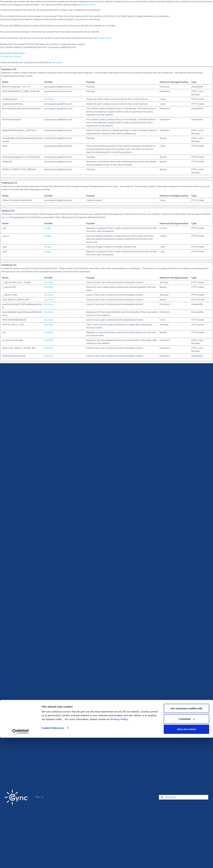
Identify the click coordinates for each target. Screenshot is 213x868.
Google (48, 228)
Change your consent (11, 56)
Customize (187, 849)
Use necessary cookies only (186, 839)
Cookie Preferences (53, 858)
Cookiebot (57, 63)
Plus (40, 797)
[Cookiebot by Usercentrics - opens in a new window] (21, 862)
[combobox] (187, 797)
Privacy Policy (89, 5)
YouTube (48, 282)
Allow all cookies (187, 859)
